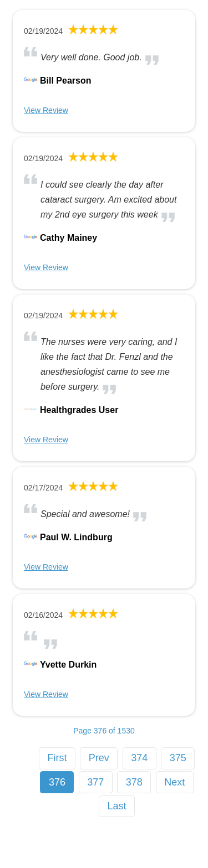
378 (134, 782)
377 (95, 782)
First (57, 758)
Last (117, 806)
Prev (99, 758)
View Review (46, 110)
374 (139, 758)
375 (178, 758)
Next (174, 782)
